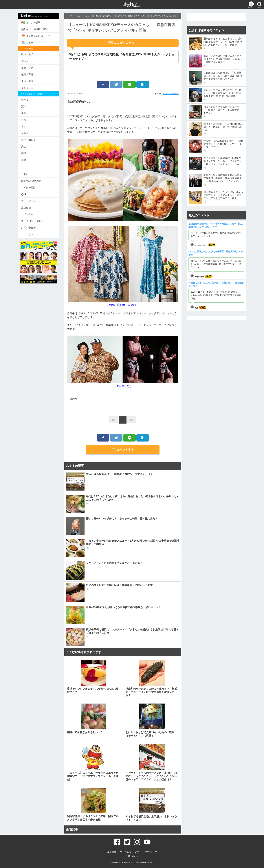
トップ (69, 16)
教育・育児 (27, 75)
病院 (24, 147)
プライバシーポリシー (33, 221)
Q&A (24, 194)
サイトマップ (28, 201)
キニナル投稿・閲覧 (34, 29)
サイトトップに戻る (35, 16)
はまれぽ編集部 (171, 94)
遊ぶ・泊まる (28, 140)
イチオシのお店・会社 (36, 36)
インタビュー (28, 88)
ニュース (29, 43)
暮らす (25, 133)
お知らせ (26, 174)
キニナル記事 (31, 23)
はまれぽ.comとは (31, 181)
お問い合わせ (28, 228)
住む (24, 120)
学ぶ (24, 126)
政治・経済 (27, 54)
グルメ (25, 61)
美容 (24, 113)
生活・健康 (27, 81)
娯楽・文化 (27, 68)
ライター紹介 (28, 187)
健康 (24, 160)
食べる (25, 100)
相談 (24, 153)
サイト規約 (27, 214)
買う (24, 106)
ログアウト (27, 234)
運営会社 (26, 208)
